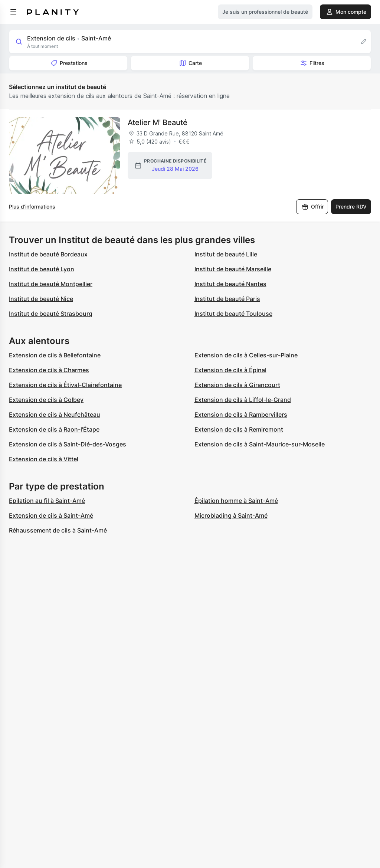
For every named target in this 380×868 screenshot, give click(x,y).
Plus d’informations (32, 207)
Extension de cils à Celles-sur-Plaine (246, 355)
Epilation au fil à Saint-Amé (47, 501)
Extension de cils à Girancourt (237, 385)
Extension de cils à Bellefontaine (55, 355)
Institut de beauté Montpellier (51, 284)
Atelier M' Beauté (158, 122)
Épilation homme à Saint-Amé (236, 501)
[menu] (13, 12)
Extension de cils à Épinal (230, 370)
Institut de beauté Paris (227, 299)
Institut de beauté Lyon (42, 269)
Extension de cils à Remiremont (239, 429)
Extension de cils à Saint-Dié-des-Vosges (68, 444)
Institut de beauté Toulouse (233, 314)
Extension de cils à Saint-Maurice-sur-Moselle (260, 444)
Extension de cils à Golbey (46, 400)
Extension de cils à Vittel (44, 459)
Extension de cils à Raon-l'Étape (54, 429)
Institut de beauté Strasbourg (51, 314)
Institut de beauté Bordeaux (48, 254)
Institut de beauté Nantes (230, 284)
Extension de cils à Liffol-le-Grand (243, 400)
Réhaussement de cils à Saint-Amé (58, 530)
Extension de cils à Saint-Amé (51, 515)
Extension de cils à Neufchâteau (55, 415)
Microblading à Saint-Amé (231, 515)
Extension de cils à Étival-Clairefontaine (65, 385)
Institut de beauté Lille (226, 254)
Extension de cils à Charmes (49, 370)
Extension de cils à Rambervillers (241, 415)
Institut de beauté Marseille (233, 269)
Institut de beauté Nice (41, 299)
